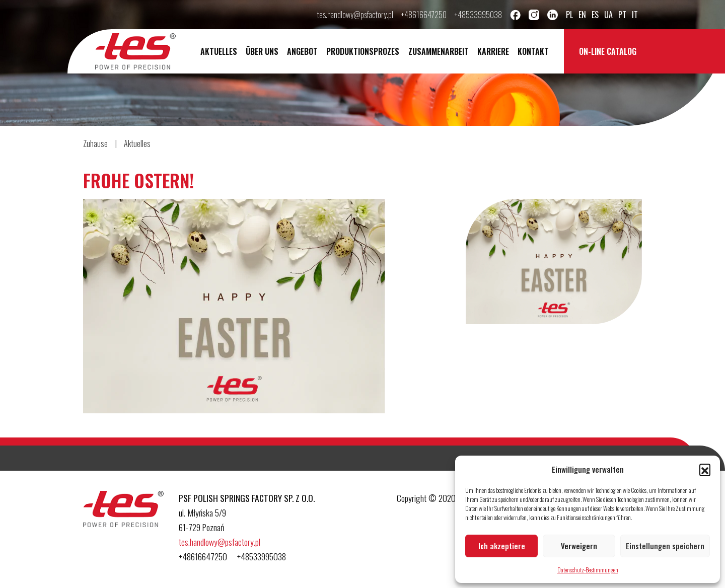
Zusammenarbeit (439, 51)
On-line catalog (608, 51)
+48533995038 (478, 15)
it (635, 15)
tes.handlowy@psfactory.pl (355, 15)
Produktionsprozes (363, 51)
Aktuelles (219, 51)
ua (608, 15)
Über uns (262, 51)
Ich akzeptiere (502, 546)
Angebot (302, 51)
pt (622, 15)
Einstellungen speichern (665, 546)
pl (569, 15)
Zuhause (95, 143)
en (582, 15)
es (595, 15)
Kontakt (533, 51)
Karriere (493, 51)
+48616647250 (424, 15)
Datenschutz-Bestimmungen (588, 570)
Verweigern (579, 546)
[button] (705, 469)
